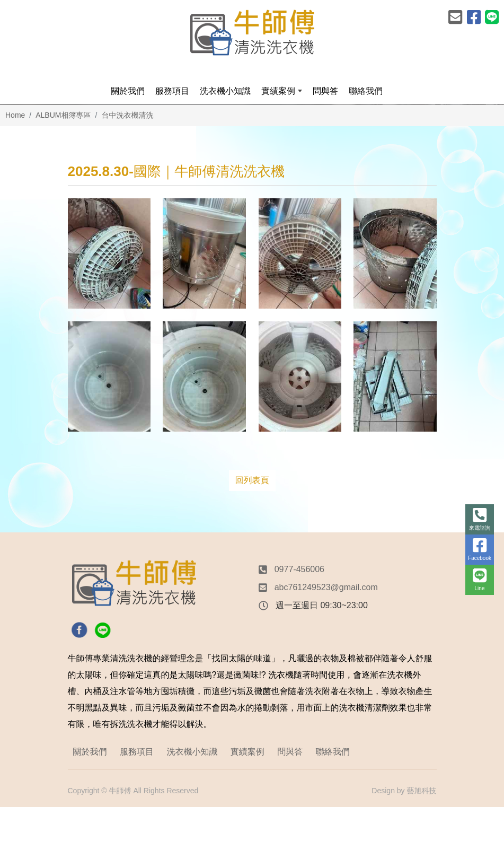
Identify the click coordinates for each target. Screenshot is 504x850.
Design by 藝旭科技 (404, 791)
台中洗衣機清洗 (127, 115)
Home (15, 115)
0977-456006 (299, 569)
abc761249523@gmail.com (326, 587)
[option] (252, 104)
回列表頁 (252, 480)
